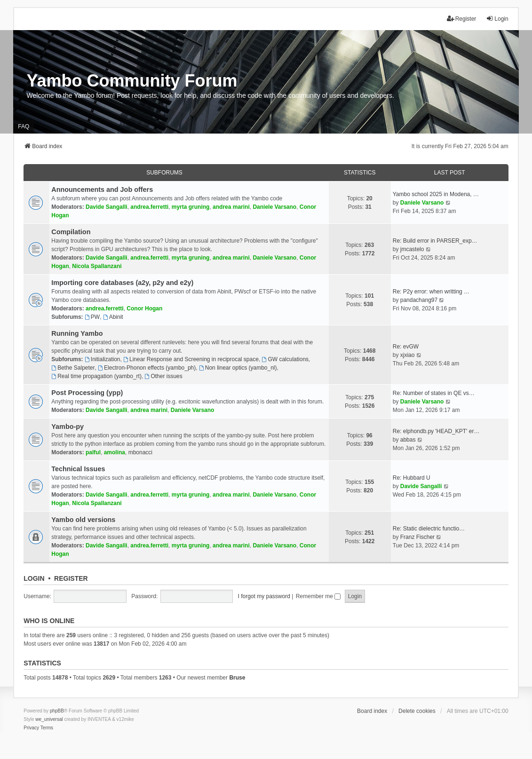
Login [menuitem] (497, 19)
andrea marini (231, 207)
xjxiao (408, 355)
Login (34, 578)
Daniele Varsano (274, 207)
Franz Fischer (417, 537)
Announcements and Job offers (102, 190)
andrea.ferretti (149, 207)
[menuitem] (31, 728)
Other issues (164, 376)
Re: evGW (406, 347)
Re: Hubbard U (412, 478)
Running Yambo (77, 333)
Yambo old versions (83, 520)
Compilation (71, 232)
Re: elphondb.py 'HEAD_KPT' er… (436, 431)
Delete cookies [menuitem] (417, 711)
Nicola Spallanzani (97, 266)
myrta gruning (191, 207)
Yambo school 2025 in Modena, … (436, 194)
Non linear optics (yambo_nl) (238, 368)
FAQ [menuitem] (24, 126)
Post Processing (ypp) (87, 393)
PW (92, 317)
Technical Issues (78, 469)
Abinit (113, 317)
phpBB (57, 711)
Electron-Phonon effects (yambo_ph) (147, 368)
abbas (408, 440)
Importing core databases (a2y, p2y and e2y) (122, 283)
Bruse (237, 678)
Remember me (318, 596)
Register (71, 578)
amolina (115, 452)
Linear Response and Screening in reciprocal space (191, 359)
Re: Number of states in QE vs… (434, 393)
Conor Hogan (144, 308)
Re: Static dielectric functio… (429, 529)
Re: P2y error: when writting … (431, 292)
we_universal (49, 719)
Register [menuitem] (462, 19)
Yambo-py (67, 427)
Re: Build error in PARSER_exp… (435, 241)
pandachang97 (419, 300)
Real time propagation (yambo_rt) (96, 376)
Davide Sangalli (107, 207)
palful (93, 452)
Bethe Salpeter (73, 368)
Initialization (103, 359)
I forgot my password (264, 596)
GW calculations (286, 359)
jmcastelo (412, 249)
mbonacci (140, 452)
